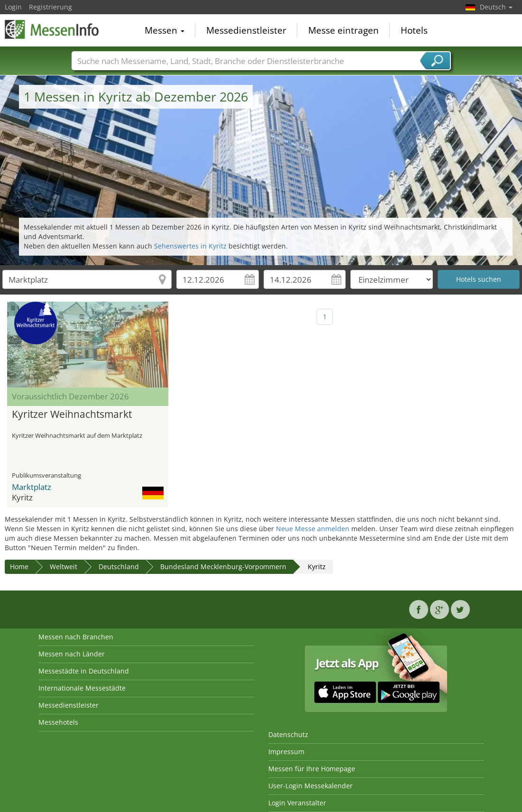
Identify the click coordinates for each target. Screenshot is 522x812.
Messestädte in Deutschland (84, 671)
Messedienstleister (246, 30)
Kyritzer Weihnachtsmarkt (72, 415)
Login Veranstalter (297, 803)
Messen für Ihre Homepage (312, 769)
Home (19, 567)
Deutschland (119, 567)
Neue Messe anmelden (313, 529)
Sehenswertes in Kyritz (190, 246)
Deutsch (496, 7)
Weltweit (64, 567)
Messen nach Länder (72, 654)
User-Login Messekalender (311, 786)
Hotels (414, 30)
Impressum (286, 752)
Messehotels (58, 722)
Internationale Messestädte (82, 688)
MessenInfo (52, 29)
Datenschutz (288, 734)
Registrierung (50, 7)
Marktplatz (32, 487)
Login (13, 7)
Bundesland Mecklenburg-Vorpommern (223, 567)
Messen (165, 30)
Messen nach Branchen (76, 637)
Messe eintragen (343, 30)
